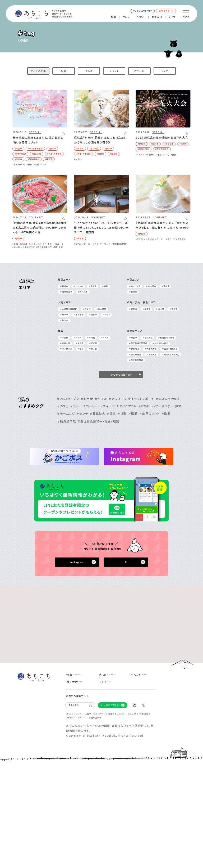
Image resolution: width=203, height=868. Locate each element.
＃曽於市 (93, 314)
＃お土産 (87, 399)
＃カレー (76, 406)
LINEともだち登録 (110, 705)
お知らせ (132, 714)
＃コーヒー (91, 406)
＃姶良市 (147, 309)
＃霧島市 (174, 309)
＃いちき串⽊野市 (160, 343)
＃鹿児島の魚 (66, 421)
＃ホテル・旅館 (172, 406)
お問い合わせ (95, 718)
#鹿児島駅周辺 (162, 149)
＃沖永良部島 (66, 349)
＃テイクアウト (126, 406)
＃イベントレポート (141, 399)
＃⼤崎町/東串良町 (69, 309)
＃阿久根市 (83, 292)
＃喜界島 (105, 338)
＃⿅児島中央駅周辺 (138, 343)
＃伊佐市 (133, 309)
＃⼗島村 (64, 338)
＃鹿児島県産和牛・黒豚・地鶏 (98, 421)
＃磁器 (133, 413)
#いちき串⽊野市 (35, 149)
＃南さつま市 (135, 286)
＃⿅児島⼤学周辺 (166, 338)
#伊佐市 (52, 149)
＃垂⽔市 (64, 314)
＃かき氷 (101, 399)
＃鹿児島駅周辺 (136, 360)
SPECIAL (35, 132)
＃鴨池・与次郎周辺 (171, 354)
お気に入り (166, 11)
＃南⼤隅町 (101, 309)
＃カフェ (63, 406)
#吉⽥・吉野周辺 (54, 154)
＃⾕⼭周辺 (148, 338)
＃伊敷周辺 (134, 349)
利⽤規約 (144, 714)
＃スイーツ (108, 406)
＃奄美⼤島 (65, 343)
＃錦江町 (64, 320)
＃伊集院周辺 (151, 349)
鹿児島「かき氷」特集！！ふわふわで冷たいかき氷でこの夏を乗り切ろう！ (100, 140)
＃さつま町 (78, 286)
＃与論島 (91, 338)
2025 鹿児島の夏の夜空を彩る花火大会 (162, 138)
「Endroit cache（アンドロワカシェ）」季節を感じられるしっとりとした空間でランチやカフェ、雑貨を (101, 227)
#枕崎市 (183, 144)
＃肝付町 (107, 314)
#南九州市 (37, 154)
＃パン (156, 406)
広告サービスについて (95, 714)
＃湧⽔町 (160, 309)
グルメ (126, 17)
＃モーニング (66, 413)
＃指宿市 (166, 286)
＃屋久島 (80, 343)
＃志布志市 (79, 314)
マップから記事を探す (142, 11)
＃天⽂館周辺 (135, 354)
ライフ (172, 17)
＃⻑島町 (64, 286)
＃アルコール (117, 399)
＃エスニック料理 (168, 399)
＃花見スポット (149, 413)
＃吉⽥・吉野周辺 (170, 349)
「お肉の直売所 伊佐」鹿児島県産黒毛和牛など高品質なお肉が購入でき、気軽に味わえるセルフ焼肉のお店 (40, 227)
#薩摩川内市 (33, 159)
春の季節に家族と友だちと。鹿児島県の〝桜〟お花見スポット (38, 140)
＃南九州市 (151, 286)
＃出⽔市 (93, 286)
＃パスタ (144, 406)
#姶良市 (19, 159)
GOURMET (36, 218)
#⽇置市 (19, 149)
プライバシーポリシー (76, 718)
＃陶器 (166, 413)
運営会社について (116, 714)
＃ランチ (82, 413)
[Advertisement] (54, 619)
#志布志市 (169, 144)
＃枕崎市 (133, 292)
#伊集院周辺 (20, 154)
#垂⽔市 (155, 144)
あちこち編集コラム (77, 696)
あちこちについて (74, 714)
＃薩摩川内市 (66, 292)
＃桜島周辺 (152, 354)
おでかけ (157, 17)
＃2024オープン (68, 399)
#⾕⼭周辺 (94, 149)
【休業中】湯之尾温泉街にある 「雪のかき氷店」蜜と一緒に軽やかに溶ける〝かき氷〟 (163, 225)
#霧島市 (49, 159)
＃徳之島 (93, 343)
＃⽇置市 (133, 338)
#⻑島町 (80, 149)
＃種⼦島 (93, 349)
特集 (114, 17)
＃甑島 (105, 286)
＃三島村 (78, 338)
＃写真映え (98, 413)
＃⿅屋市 (87, 309)
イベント (141, 17)
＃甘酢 (122, 413)
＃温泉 (111, 413)
